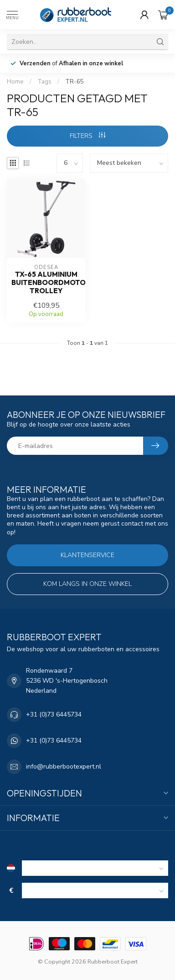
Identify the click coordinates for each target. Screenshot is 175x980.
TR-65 (75, 82)
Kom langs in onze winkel (87, 584)
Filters (87, 136)
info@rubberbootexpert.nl (64, 767)
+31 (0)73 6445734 (54, 714)
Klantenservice (87, 555)
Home (15, 82)
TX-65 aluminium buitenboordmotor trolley (46, 283)
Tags (44, 82)
